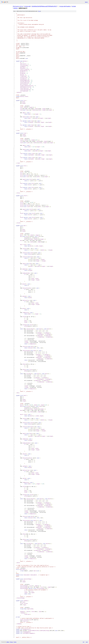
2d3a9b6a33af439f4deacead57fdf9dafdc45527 (44, 6)
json (87, 642)
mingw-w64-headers (65, 6)
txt (84, 642)
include (74, 6)
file (39, 11)
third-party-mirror (18, 6)
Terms (15, 642)
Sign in (86, 2)
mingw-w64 (27, 6)
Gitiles (8, 642)
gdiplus (16, 8)
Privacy (11, 642)
